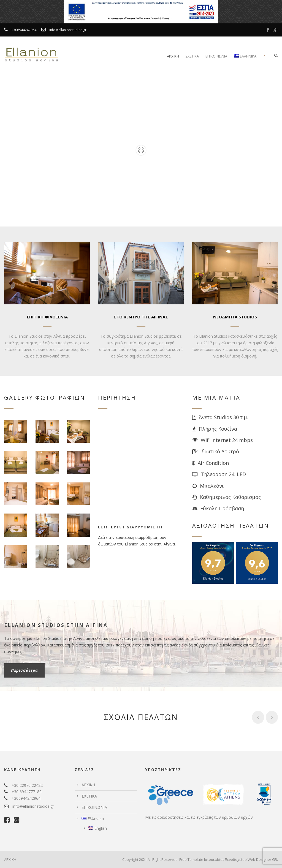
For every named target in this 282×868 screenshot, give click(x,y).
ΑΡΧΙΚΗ (173, 56)
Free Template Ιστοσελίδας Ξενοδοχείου (213, 859)
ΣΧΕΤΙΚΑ (192, 56)
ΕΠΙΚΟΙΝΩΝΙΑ (216, 56)
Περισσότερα (24, 670)
